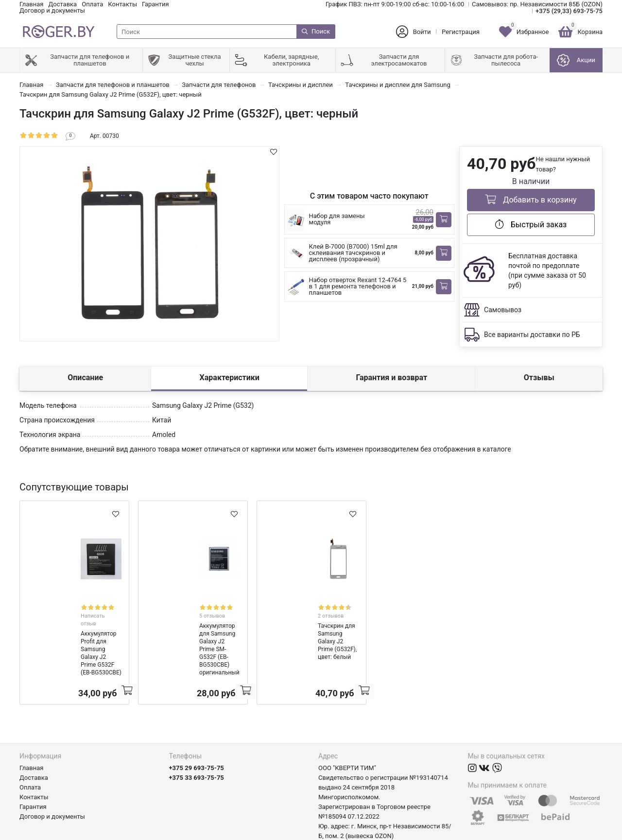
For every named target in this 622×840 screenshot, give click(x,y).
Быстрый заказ (531, 224)
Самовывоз (503, 310)
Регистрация (461, 32)
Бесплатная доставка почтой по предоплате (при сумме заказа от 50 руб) (547, 270)
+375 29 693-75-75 (197, 728)
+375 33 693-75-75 (197, 738)
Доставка (62, 4)
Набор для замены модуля (337, 219)
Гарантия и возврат (391, 378)
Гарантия (155, 4)
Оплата (92, 4)
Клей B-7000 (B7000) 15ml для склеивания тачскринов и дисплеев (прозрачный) (353, 253)
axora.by (591, 832)
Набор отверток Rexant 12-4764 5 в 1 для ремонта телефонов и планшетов (358, 286)
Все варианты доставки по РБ (532, 335)
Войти (422, 32)
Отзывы (539, 378)
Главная (31, 4)
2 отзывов (315, 607)
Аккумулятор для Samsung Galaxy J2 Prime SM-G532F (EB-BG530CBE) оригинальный (193, 625)
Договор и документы (52, 10)
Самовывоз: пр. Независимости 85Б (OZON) (537, 4)
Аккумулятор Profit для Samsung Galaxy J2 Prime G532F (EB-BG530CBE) (71, 625)
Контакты (122, 4)
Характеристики (230, 378)
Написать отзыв (85, 607)
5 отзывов (196, 607)
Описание (85, 378)
